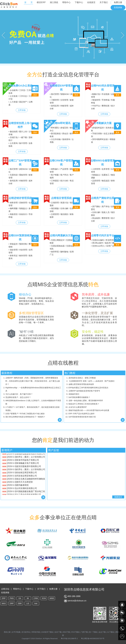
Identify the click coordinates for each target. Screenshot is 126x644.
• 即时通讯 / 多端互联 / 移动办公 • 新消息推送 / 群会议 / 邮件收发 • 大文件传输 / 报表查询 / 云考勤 (62, 135)
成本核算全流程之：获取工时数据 (82, 378)
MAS (4, 603)
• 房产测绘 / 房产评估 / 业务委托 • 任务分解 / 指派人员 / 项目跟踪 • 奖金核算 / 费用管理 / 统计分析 (103, 214)
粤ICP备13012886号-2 (69, 639)
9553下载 (66, 632)
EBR (20, 603)
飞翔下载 (84, 632)
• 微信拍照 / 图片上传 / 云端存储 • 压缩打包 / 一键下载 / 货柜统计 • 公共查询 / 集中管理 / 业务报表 (20, 139)
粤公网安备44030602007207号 (93, 639)
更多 (35, 95)
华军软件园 (36, 632)
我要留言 (118, 497)
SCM (44, 598)
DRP (12, 603)
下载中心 (79, 2)
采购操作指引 (74, 394)
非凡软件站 (26, 632)
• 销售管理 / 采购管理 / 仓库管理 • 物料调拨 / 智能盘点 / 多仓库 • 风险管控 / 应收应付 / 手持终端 (20, 210)
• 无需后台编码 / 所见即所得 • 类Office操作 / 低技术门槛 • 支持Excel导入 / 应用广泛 (103, 243)
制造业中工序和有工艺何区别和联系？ (84, 404)
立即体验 (22, 110)
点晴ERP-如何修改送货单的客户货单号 (84, 391)
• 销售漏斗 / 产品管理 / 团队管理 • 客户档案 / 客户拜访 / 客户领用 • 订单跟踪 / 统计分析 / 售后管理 (62, 176)
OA (20, 598)
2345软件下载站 (47, 632)
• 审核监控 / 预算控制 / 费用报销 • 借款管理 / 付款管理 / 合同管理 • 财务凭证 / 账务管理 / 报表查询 (20, 251)
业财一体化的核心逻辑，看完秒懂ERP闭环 (86, 401)
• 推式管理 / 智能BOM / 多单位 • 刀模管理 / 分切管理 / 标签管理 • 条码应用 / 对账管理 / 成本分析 (62, 101)
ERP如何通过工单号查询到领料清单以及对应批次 (89, 388)
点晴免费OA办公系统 (20, 86)
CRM (36, 598)
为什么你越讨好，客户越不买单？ (19, 394)
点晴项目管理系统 (61, 198)
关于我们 (104, 2)
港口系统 (54, 2)
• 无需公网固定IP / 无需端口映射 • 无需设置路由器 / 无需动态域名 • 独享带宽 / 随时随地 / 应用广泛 (62, 247)
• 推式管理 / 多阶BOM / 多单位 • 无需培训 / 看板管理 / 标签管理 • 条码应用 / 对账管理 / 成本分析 (21, 176)
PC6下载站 (75, 632)
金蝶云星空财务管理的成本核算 (81, 384)
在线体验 (118, 7)
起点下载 (102, 632)
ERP (4, 598)
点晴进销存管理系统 (20, 198)
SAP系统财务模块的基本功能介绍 (82, 417)
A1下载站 (111, 632)
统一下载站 (93, 632)
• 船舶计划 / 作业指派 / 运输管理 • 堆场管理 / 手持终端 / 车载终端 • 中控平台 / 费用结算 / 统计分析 (103, 101)
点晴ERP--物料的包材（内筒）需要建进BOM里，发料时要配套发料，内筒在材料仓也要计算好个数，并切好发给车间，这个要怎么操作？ (33, 381)
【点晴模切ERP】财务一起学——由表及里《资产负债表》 (92, 381)
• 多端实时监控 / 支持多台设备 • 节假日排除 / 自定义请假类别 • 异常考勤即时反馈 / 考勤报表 (103, 135)
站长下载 (58, 632)
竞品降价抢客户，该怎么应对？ (18, 397)
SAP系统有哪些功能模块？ (79, 397)
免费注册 (118, 2)
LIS (28, 603)
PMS (12, 598)
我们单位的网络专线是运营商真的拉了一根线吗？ (25, 417)
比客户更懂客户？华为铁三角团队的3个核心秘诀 (25, 414)
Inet (36, 603)
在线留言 (91, 2)
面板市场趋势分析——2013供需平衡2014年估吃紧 (89, 410)
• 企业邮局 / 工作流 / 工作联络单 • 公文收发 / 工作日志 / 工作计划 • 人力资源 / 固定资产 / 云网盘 (20, 98)
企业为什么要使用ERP (78, 407)
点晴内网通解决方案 (61, 235)
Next (123, 35)
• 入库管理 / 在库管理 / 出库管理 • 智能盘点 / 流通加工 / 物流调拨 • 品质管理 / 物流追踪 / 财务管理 (103, 176)
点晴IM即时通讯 (61, 123)
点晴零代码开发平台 (103, 235)
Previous (3, 35)
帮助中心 (66, 2)
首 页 (28, 2)
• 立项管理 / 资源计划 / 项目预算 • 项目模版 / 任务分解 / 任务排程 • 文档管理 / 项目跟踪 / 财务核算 (62, 210)
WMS (52, 598)
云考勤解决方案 (103, 123)
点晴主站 (5, 589)
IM (28, 598)
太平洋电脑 (16, 632)
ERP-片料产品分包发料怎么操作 (82, 414)
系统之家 (7, 632)
